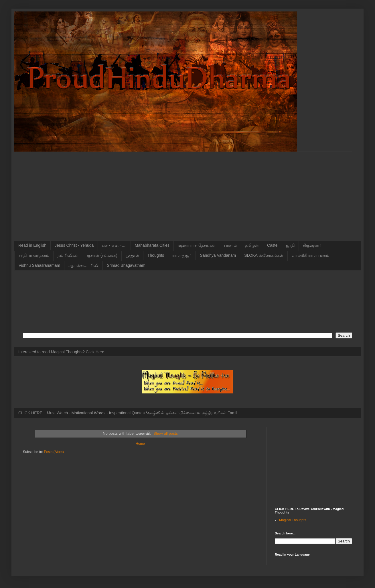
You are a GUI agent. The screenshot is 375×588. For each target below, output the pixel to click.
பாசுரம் (230, 245)
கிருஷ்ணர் (312, 245)
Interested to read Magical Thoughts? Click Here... (63, 352)
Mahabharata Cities (152, 245)
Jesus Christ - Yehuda (74, 245)
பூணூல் (132, 255)
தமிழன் (252, 245)
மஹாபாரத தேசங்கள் (197, 245)
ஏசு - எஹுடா (114, 245)
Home (140, 444)
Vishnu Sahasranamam (39, 265)
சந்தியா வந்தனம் (34, 255)
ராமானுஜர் (182, 255)
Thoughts (156, 255)
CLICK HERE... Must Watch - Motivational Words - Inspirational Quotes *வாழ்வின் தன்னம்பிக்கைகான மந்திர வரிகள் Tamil (128, 413)
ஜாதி (290, 245)
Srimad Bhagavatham (126, 265)
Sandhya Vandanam (218, 255)
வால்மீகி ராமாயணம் (310, 255)
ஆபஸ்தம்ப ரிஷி (83, 265)
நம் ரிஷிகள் (68, 255)
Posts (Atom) (54, 452)
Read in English (32, 245)
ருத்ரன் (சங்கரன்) (102, 255)
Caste (272, 245)
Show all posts (166, 433)
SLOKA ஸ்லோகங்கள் (264, 255)
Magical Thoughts (293, 520)
